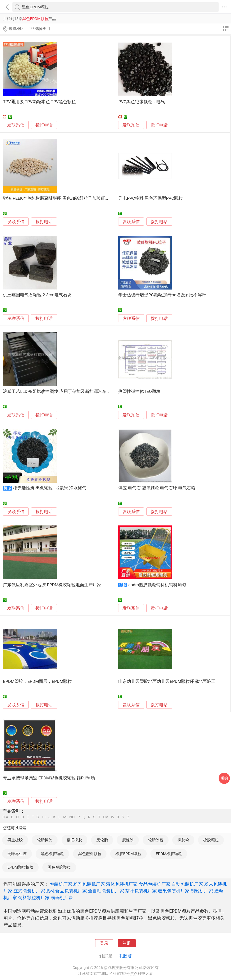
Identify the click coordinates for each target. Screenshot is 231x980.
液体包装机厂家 (122, 884)
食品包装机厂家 (155, 884)
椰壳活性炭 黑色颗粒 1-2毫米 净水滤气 (50, 488)
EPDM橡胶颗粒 (169, 854)
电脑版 (125, 956)
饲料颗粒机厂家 (34, 898)
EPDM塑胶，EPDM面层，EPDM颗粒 (37, 681)
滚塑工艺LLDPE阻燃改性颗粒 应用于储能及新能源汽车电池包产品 (65, 392)
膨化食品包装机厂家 (67, 891)
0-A (5, 817)
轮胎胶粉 (156, 840)
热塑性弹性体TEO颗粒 (139, 392)
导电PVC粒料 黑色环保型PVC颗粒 (150, 198)
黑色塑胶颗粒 (59, 867)
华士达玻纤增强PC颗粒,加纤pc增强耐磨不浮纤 (162, 295)
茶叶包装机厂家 (141, 891)
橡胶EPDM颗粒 (128, 854)
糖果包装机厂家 (174, 891)
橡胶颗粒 (211, 840)
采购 (224, 778)
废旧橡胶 (74, 840)
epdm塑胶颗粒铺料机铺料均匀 (157, 585)
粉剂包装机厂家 (89, 884)
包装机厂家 (61, 884)
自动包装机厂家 (187, 884)
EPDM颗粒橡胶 (20, 867)
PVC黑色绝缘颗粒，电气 (142, 102)
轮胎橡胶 (45, 840)
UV (106, 817)
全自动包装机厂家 (106, 891)
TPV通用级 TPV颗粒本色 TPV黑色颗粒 (39, 102)
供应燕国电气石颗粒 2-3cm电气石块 (37, 295)
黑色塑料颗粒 (90, 854)
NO (72, 817)
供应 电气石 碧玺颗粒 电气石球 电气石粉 (157, 488)
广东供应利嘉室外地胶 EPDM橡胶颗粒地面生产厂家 (52, 585)
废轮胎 (102, 840)
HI (44, 817)
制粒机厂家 (202, 891)
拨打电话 (44, 125)
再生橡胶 (15, 840)
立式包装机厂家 (29, 891)
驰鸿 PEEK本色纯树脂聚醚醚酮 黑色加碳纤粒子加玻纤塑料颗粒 (63, 198)
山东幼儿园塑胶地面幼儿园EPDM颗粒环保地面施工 (167, 681)
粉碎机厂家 (62, 898)
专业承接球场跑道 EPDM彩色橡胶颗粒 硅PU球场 (49, 778)
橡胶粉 (183, 840)
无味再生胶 (17, 854)
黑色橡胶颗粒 (52, 854)
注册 (127, 943)
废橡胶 (128, 840)
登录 (104, 943)
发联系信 (16, 125)
